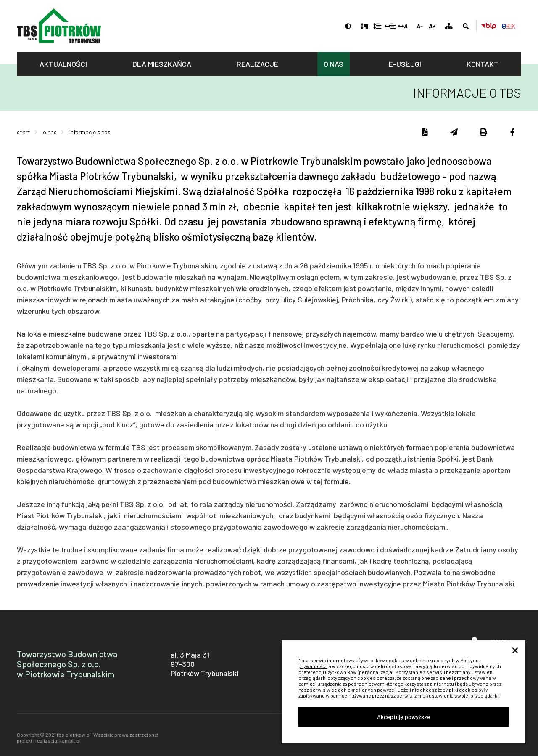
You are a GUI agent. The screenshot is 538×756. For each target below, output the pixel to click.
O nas (334, 64)
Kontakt (483, 64)
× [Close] (515, 651)
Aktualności (63, 64)
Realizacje (257, 64)
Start (24, 132)
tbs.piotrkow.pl (59, 26)
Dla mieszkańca (162, 64)
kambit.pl (70, 740)
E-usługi (405, 64)
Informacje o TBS (90, 132)
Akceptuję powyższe (404, 717)
